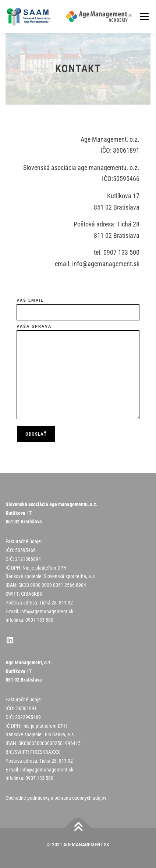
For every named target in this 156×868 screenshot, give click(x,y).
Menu (144, 17)
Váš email (78, 309)
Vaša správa (78, 373)
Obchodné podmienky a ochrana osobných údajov (56, 798)
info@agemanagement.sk (47, 611)
